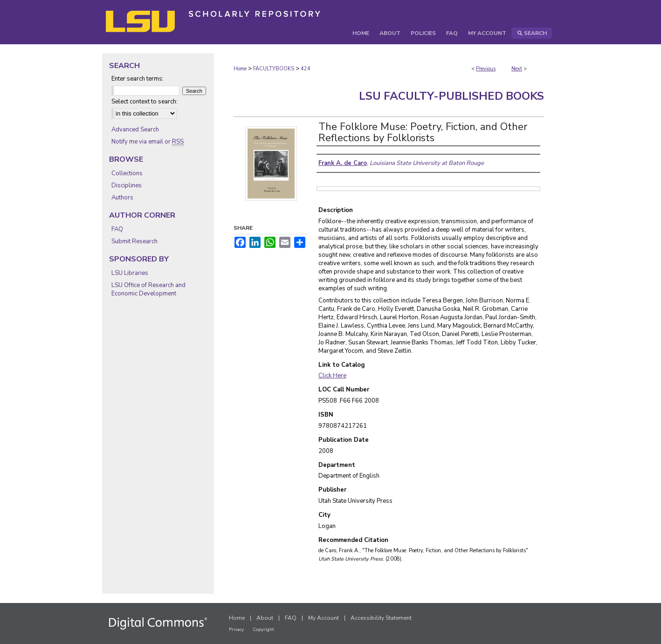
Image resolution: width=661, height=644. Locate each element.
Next (517, 69)
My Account (324, 618)
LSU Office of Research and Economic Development (148, 289)
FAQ (117, 229)
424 (306, 69)
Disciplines (127, 185)
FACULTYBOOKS (274, 69)
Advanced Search (135, 130)
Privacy (236, 630)
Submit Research (134, 241)
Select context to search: (145, 102)
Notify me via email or (148, 142)
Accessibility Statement (381, 618)
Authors (122, 198)
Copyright (263, 630)
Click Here (332, 376)
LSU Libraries (130, 273)
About (265, 618)
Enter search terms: (138, 79)
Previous (486, 69)
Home (240, 69)
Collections (127, 173)
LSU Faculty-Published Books (451, 96)
